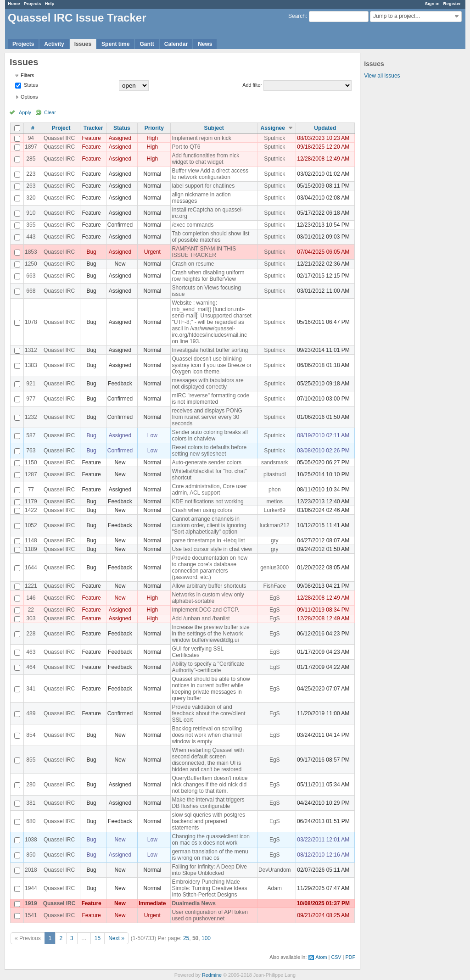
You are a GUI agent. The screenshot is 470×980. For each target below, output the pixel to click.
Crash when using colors (202, 510)
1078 (31, 322)
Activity (54, 44)
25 (186, 938)
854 (31, 735)
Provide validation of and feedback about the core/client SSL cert (208, 713)
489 (31, 713)
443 (31, 237)
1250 (31, 264)
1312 (31, 350)
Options (29, 97)
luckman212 (275, 525)
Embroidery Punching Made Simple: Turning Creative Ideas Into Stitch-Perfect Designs (209, 888)
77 (31, 490)
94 (31, 138)
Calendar (176, 44)
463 (31, 652)
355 (31, 225)
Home (14, 3)
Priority (154, 128)
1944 (31, 888)
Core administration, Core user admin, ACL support (209, 490)
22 (31, 610)
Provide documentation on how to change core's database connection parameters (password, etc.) (210, 568)
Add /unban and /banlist (201, 618)
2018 (31, 870)
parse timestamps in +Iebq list (208, 540)
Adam (275, 888)
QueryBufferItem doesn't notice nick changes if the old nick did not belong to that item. (210, 785)
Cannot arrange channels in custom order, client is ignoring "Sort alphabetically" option (209, 525)
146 (31, 598)
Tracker (93, 128)
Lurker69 (275, 510)
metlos (275, 501)
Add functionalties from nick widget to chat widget (205, 159)
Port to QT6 (186, 147)
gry (275, 540)
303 (31, 618)
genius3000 (274, 568)
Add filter (252, 85)
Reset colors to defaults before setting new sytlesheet (209, 451)
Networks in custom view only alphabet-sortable (208, 598)
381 (31, 803)
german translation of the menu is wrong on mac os (210, 855)
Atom (321, 957)
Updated (325, 128)
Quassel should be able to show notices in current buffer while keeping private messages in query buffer (211, 689)
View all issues (382, 76)
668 (31, 291)
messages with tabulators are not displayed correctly (207, 384)
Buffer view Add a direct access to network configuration (210, 174)
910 (31, 213)
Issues (83, 44)
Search (297, 16)
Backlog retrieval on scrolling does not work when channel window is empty (207, 735)
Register (452, 3)
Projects (33, 3)
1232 (31, 417)
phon (275, 490)
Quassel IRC (59, 138)
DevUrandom (275, 870)
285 (31, 159)
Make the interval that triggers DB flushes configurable (208, 803)
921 (31, 384)
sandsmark (275, 462)
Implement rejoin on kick (201, 138)
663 (31, 276)
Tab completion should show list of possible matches (210, 237)
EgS (275, 598)
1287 (31, 474)
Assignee (273, 128)
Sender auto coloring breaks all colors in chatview (210, 435)
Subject (214, 128)
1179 (31, 501)
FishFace (275, 586)
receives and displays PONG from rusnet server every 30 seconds (207, 417)
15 (98, 938)
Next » (116, 938)
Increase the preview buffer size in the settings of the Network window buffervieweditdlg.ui (210, 634)
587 (31, 435)
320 (31, 198)
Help (50, 3)
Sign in (432, 3)
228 (31, 634)
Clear (50, 112)
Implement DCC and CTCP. (205, 610)
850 (31, 855)
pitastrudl (275, 474)
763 (31, 451)
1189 (31, 549)
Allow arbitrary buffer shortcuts (209, 586)
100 (206, 938)
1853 (31, 252)
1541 (31, 915)
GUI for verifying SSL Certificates (197, 652)
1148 (31, 540)
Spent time (115, 44)
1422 (31, 510)
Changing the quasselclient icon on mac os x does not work (210, 840)
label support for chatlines (203, 186)
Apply (25, 112)
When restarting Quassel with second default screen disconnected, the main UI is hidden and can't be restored (208, 760)
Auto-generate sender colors (206, 462)
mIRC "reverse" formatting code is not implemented (210, 399)
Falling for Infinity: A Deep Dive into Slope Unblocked (209, 870)
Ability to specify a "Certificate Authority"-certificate (208, 667)
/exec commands (193, 225)
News (205, 44)
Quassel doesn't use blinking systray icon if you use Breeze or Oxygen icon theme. (211, 365)
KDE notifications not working (207, 501)
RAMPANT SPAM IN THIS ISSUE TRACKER (204, 252)
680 (31, 821)
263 (31, 186)
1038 (31, 840)
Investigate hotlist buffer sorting (210, 350)
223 (31, 174)
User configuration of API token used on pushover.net (210, 915)
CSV (336, 957)
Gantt (147, 44)
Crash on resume (193, 264)
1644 (31, 568)
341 (31, 689)
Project (61, 128)
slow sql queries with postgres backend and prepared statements (208, 821)
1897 (31, 147)
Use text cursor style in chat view (212, 549)
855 (31, 760)
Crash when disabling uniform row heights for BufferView (208, 276)
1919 (31, 903)
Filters (27, 75)
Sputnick (274, 138)
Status (30, 85)
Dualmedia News (193, 903)
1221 (31, 586)
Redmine (212, 975)
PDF (350, 957)
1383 (31, 365)
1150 (31, 462)
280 (31, 785)
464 (31, 667)
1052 (31, 525)
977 (31, 399)
